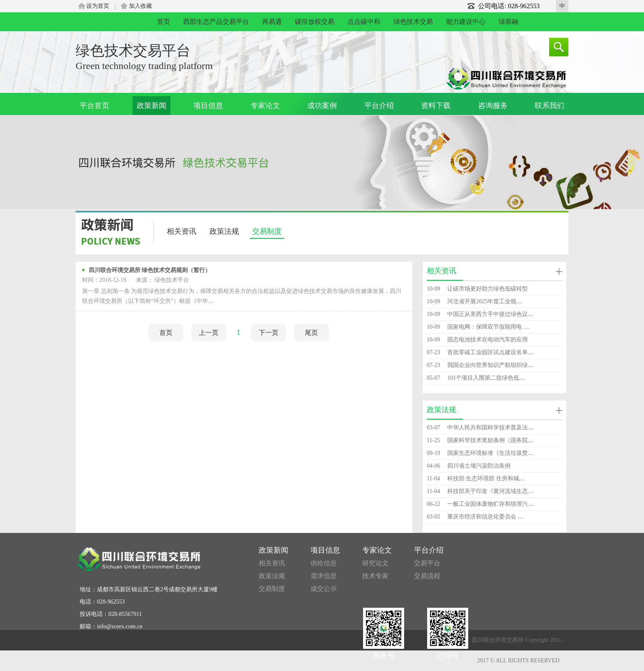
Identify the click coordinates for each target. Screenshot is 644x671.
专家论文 (265, 106)
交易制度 (267, 231)
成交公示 (324, 589)
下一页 (269, 333)
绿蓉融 (508, 22)
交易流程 (427, 576)
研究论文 (375, 563)
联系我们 (550, 106)
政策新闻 (152, 106)
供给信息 (324, 563)
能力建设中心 (466, 22)
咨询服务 (493, 106)
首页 (163, 22)
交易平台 (427, 563)
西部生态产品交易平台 (216, 22)
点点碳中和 (364, 22)
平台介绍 (379, 106)
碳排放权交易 (315, 22)
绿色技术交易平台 (133, 51)
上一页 (209, 333)
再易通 (272, 22)
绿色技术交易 (413, 22)
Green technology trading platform (144, 66)
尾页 (311, 333)
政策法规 (224, 231)
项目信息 (208, 106)
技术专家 (375, 576)
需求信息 (324, 576)
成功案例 (322, 106)
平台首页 (94, 106)
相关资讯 (182, 231)
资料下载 (436, 106)
